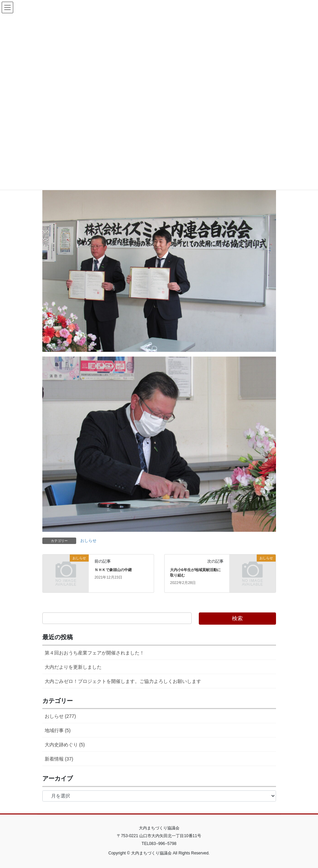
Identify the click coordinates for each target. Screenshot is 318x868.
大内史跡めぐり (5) (65, 745)
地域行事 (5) (58, 730)
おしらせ (88, 541)
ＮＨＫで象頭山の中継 (113, 570)
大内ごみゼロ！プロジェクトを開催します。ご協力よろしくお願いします (123, 681)
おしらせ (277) (60, 716)
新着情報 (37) (59, 759)
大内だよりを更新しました (73, 667)
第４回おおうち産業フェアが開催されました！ (94, 653)
